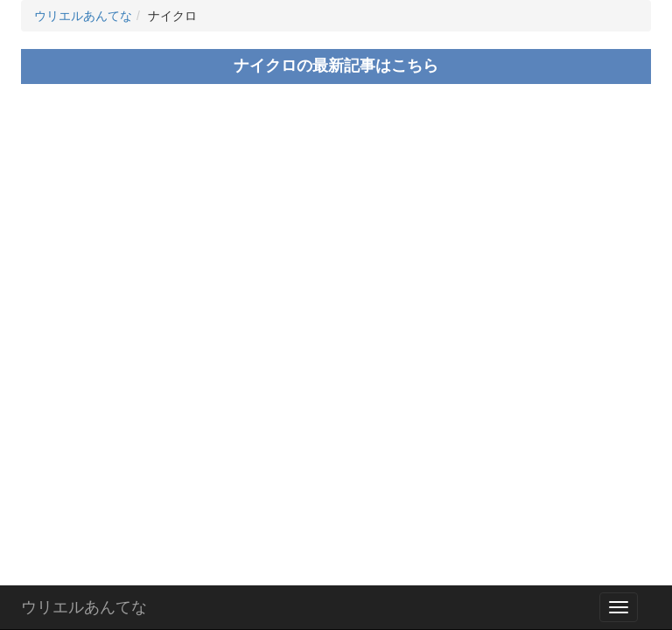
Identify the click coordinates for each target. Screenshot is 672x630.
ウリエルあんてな (84, 607)
